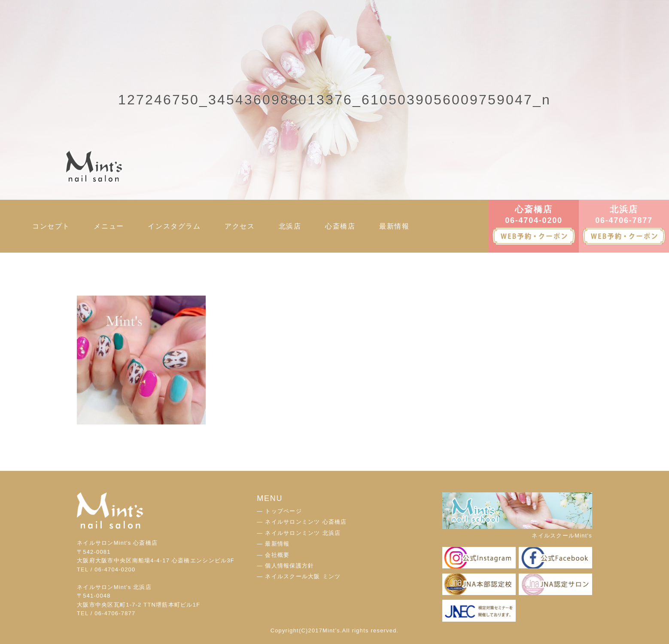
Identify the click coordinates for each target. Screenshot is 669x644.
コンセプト (51, 226)
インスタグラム (174, 226)
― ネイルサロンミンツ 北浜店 (299, 533)
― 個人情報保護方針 (285, 566)
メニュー (109, 226)
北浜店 (290, 226)
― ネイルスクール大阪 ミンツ (299, 576)
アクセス (240, 226)
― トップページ (279, 511)
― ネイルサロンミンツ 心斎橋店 (302, 522)
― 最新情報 (273, 544)
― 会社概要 (273, 555)
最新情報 (394, 226)
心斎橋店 (340, 226)
